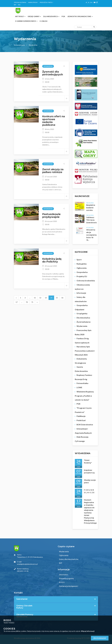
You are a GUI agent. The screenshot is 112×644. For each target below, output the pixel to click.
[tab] (56, 599)
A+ (91, 2)
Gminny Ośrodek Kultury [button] (24, 607)
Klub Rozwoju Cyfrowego (82, 439)
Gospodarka (82, 272)
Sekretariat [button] (22, 599)
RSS (19, 5)
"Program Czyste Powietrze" (83, 410)
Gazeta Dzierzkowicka (81, 369)
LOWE (79, 387)
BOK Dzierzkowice (85, 424)
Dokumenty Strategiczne (81, 361)
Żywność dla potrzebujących (53, 73)
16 (62, 298)
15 (57, 298)
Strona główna (20, 2)
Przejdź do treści (46, 2)
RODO (62, 582)
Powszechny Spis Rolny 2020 (83, 332)
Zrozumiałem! (100, 638)
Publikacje (81, 416)
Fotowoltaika (82, 383)
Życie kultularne (84, 322)
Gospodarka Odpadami (81, 307)
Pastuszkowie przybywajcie (51, 216)
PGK (79, 404)
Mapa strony (33, 2)
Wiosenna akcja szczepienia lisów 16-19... (91, 235)
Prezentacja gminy (66, 578)
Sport (79, 260)
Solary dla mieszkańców (81, 299)
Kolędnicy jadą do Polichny (52, 260)
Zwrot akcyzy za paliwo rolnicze (53, 171)
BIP (15, 5)
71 (32, 302)
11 (35, 298)
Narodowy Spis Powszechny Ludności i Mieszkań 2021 (85, 351)
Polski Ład (81, 420)
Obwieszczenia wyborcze (82, 287)
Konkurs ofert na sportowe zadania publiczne (54, 121)
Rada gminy (82, 264)
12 (40, 298)
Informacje (81, 293)
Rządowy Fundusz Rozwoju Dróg (83, 377)
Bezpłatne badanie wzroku (91, 208)
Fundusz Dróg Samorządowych (82, 340)
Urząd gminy (82, 313)
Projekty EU (82, 276)
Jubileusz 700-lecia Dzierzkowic (92, 220)
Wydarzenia (82, 326)
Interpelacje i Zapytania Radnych (83, 431)
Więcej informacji (88, 631)
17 (17, 302)
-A (86, 2)
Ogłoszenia (82, 268)
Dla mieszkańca (83, 318)
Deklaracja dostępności (68, 586)
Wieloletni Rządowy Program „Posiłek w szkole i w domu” (84, 396)
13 (46, 298)
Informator (63, 575)
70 (27, 302)
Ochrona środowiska (86, 281)
